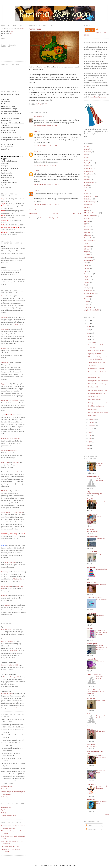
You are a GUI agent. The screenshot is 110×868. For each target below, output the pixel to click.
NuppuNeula (91, 659)
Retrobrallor (88, 238)
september (92, 426)
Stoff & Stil (5, 329)
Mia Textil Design (93, 476)
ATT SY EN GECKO (94, 674)
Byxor (86, 160)
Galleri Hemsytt (89, 182)
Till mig (87, 268)
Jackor (86, 188)
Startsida (55, 213)
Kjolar (86, 193)
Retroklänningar (89, 241)
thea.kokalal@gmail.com (98, 97)
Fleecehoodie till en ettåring (97, 384)
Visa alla (107, 815)
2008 (89, 336)
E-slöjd (4, 348)
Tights (86, 266)
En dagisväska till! (94, 377)
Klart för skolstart (92, 531)
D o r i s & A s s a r (93, 689)
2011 (89, 327)
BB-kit (86, 146)
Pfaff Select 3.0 (6, 629)
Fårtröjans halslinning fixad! (97, 393)
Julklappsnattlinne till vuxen (97, 362)
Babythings (5, 572)
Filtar (86, 177)
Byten (86, 157)
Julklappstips (100, 615)
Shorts (86, 243)
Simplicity (5, 797)
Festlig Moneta (101, 701)
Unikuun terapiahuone (95, 598)
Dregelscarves (89, 174)
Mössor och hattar (90, 216)
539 (12, 31)
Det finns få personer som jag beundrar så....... (101, 648)
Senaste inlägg (33, 213)
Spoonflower (17, 472)
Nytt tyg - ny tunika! (95, 354)
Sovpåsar (87, 254)
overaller (87, 221)
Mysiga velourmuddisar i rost (98, 390)
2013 (89, 320)
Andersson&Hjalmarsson (9, 450)
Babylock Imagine (7, 641)
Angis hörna (91, 499)
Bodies (87, 149)
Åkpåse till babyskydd (91, 310)
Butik (86, 155)
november (92, 419)
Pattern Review (6, 807)
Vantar (86, 299)
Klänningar (88, 199)
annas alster (91, 699)
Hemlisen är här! (94, 387)
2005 (89, 449)
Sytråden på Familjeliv (8, 815)
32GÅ (89, 714)
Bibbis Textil (5, 491)
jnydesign (90, 628)
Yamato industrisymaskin (11, 677)
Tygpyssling (5, 384)
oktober (91, 423)
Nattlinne (87, 218)
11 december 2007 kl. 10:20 (47, 185)
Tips (86, 271)
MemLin (90, 769)
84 (11, 33)
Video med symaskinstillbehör (11, 846)
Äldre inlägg (77, 213)
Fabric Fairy (5, 462)
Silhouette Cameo (7, 693)
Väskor (40, 105)
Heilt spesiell (91, 784)
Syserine (90, 461)
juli (90, 432)
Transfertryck (89, 274)
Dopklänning (88, 171)
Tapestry (99, 516)
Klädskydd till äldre (91, 196)
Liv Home (17, 708)
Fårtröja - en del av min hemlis (98, 403)
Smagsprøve (100, 554)
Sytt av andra (89, 260)
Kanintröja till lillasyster (96, 369)
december (92, 342)
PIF (85, 224)
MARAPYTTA (92, 552)
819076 (22, 29)
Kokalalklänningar (90, 202)
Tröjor (86, 277)
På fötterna (88, 235)
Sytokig (4, 813)
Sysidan (4, 810)
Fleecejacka (92, 415)
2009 (89, 333)
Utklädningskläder (90, 293)
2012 (89, 323)
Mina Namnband (7, 586)
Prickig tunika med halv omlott (98, 381)
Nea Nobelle (5, 362)
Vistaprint (7, 605)
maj (90, 438)
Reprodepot (5, 400)
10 (6, 36)
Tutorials (87, 282)
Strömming (91, 799)
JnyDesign (5, 317)
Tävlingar (87, 288)
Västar (86, 304)
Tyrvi (36, 171)
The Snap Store (18, 579)
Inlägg (89, 825)
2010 (89, 330)
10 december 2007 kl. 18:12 (47, 145)
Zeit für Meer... (101, 539)
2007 (89, 339)
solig (88, 492)
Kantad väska (93, 409)
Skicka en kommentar (36, 210)
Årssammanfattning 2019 (95, 494)
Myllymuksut (5, 512)
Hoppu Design (92, 514)
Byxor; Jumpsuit (90, 163)
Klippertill (91, 529)
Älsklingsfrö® (92, 744)
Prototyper (88, 229)
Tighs (86, 263)
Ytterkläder (88, 307)
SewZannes (16, 462)
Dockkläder (88, 168)
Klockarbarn (38, 117)
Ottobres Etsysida (10, 562)
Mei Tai (87, 210)
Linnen (87, 207)
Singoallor (88, 246)
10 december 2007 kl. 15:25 (47, 126)
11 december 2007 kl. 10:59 (47, 205)
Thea (36, 190)
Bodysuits (88, 152)
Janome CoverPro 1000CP (10, 665)
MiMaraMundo (92, 537)
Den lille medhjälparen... (96, 406)
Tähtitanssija (100, 661)
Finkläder (87, 180)
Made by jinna (92, 644)
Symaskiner (88, 257)
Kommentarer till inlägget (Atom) (50, 218)
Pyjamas (87, 232)
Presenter (87, 227)
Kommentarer (91, 829)
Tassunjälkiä (91, 567)
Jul (85, 191)
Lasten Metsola (18, 512)
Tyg (86, 285)
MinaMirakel (91, 582)
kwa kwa (90, 729)
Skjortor (87, 249)
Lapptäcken (88, 205)
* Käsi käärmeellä (102, 600)
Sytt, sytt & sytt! (92, 746)
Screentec (4, 596)
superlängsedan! (101, 584)
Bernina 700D (13, 651)
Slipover (87, 252)
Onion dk (4, 789)
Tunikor (87, 279)
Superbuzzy (15, 400)
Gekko (17, 324)
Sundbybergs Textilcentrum (10, 439)
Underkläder (88, 291)
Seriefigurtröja (93, 396)
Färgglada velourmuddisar (97, 350)
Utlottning (88, 296)
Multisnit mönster (7, 786)
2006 (89, 446)
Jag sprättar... (92, 365)
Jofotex (4, 296)
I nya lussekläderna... (95, 400)
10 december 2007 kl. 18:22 (47, 165)
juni (90, 435)
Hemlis (87, 185)
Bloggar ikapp (101, 731)
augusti (91, 429)
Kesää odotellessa (102, 569)
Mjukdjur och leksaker (92, 213)
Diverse (87, 166)
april (90, 442)
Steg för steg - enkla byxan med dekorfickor (101, 632)
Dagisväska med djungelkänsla (98, 412)
